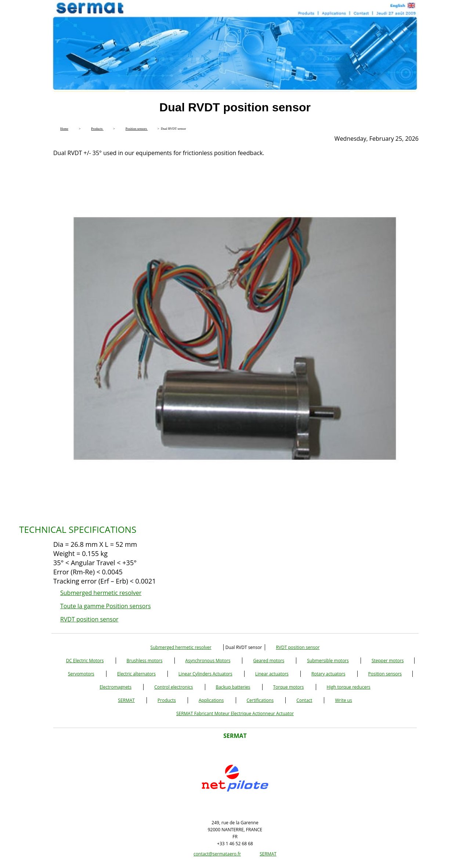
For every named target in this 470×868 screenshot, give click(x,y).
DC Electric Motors (85, 661)
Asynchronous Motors (208, 661)
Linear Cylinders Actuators (205, 674)
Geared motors (269, 661)
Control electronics (173, 687)
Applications (211, 700)
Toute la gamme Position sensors (106, 606)
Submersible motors (328, 661)
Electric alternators (136, 674)
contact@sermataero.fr (217, 854)
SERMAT (126, 700)
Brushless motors (145, 661)
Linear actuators (272, 674)
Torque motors (289, 687)
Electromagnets (115, 687)
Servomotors (81, 674)
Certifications (260, 700)
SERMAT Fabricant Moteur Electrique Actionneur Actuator (235, 713)
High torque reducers (349, 687)
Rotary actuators (328, 674)
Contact (304, 700)
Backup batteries (233, 687)
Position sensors (385, 674)
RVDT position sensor (89, 619)
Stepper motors (388, 661)
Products (167, 700)
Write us (343, 700)
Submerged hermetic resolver (101, 593)
